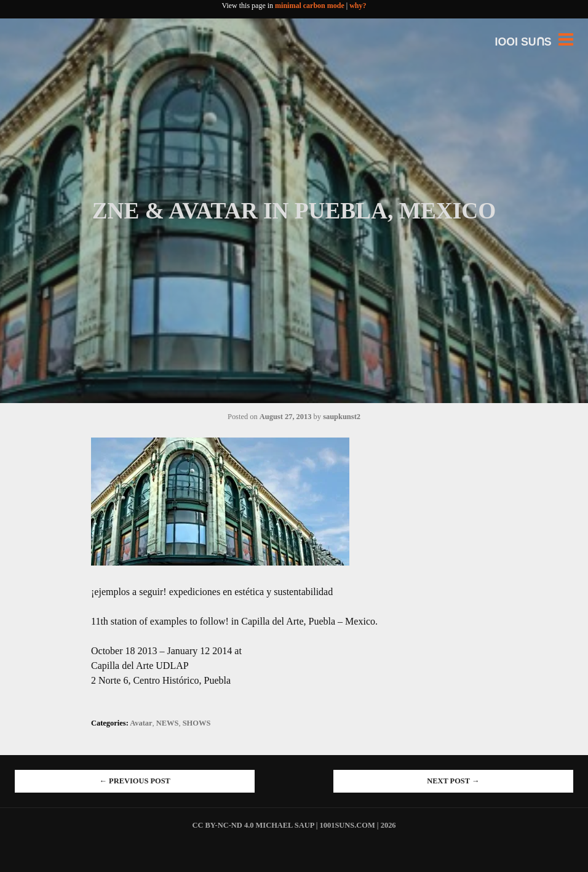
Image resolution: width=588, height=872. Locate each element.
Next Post (453, 781)
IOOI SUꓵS (523, 42)
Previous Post (135, 781)
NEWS (168, 723)
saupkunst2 (342, 417)
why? (358, 6)
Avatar (141, 723)
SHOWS (197, 723)
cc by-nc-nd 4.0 (223, 825)
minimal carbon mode (310, 6)
